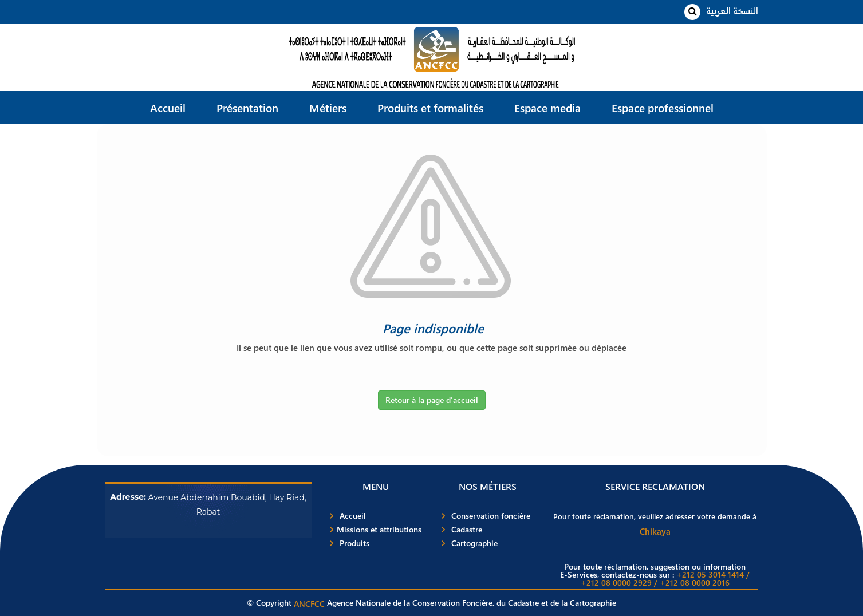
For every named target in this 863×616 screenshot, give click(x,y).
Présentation (247, 108)
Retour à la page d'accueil (432, 400)
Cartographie (474, 543)
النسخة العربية (732, 11)
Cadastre (467, 530)
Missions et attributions (379, 530)
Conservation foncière (491, 516)
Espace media (547, 108)
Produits (354, 543)
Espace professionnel (663, 108)
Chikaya (655, 531)
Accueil (168, 108)
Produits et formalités (430, 108)
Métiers (328, 108)
